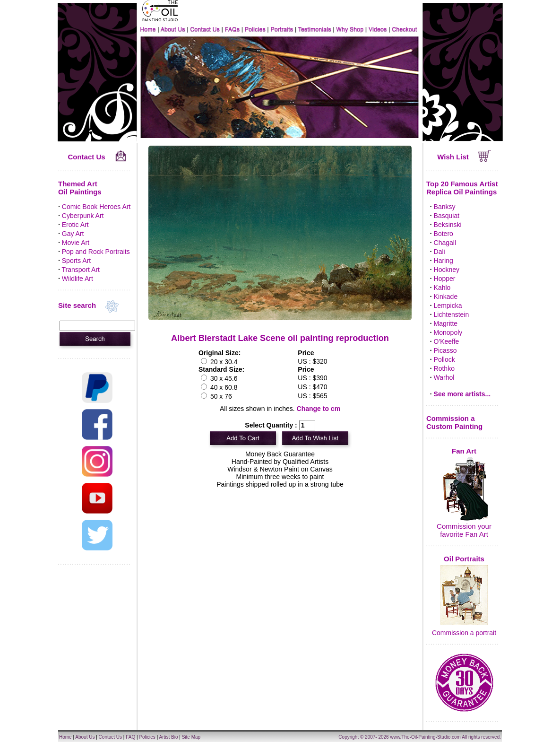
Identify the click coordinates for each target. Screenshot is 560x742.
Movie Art (76, 243)
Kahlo (442, 288)
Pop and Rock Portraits (96, 252)
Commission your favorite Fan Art (464, 530)
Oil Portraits (464, 559)
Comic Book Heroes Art (96, 207)
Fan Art (464, 451)
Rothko (444, 368)
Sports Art (76, 261)
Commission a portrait (464, 633)
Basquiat (447, 216)
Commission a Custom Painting (454, 422)
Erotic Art (75, 225)
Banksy (445, 207)
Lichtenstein (452, 314)
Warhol (444, 377)
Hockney (447, 270)
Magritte (446, 323)
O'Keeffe (447, 341)
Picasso (445, 350)
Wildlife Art (78, 279)
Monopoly (448, 332)
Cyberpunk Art (83, 216)
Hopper (445, 279)
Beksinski (448, 225)
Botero (444, 234)
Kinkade (446, 297)
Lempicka (448, 306)
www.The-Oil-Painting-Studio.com (425, 737)
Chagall (445, 243)
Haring (444, 261)
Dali (439, 252)
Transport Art (81, 270)
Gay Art (73, 234)
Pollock (444, 359)
